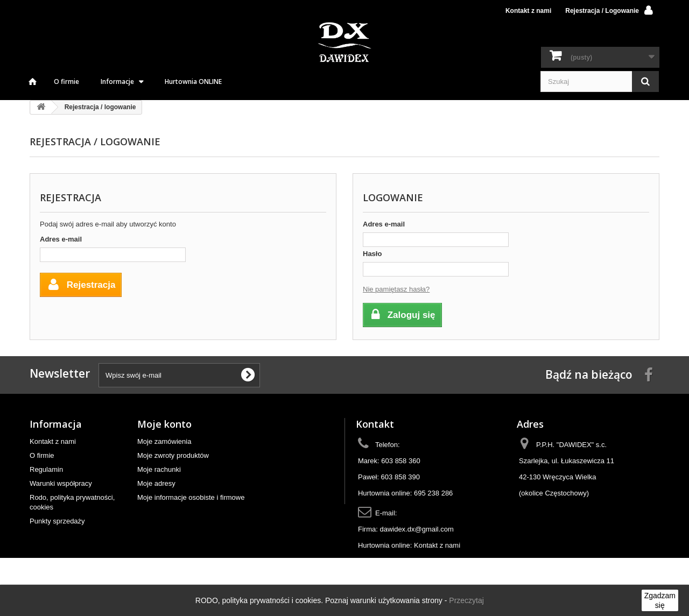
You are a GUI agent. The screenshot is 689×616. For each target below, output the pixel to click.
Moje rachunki (159, 469)
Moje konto (164, 424)
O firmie (66, 82)
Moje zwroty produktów (173, 455)
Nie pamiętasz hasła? (396, 289)
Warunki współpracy (61, 483)
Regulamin (46, 469)
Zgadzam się (660, 600)
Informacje (117, 82)
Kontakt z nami (528, 11)
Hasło (372, 254)
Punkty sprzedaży (57, 521)
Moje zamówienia (164, 441)
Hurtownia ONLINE (193, 82)
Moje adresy (156, 483)
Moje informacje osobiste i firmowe (191, 497)
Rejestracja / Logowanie (602, 11)
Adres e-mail (61, 239)
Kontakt (375, 424)
